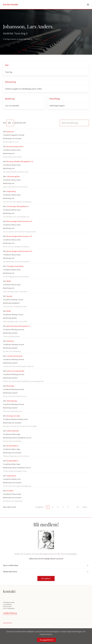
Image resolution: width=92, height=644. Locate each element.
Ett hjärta (10, 491)
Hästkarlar (10, 341)
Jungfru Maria (11, 191)
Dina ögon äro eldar (13, 416)
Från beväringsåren (13, 177)
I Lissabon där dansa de (14, 356)
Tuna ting (9, 72)
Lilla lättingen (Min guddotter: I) (18, 206)
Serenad (9, 296)
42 (78, 507)
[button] (88, 5)
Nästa (85, 507)
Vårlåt (9, 281)
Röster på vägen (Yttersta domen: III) (19, 221)
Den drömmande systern (15, 147)
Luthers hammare (13, 431)
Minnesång (10, 386)
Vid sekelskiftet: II (13, 446)
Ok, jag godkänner (47, 640)
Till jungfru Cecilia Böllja (15, 266)
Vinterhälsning (12, 401)
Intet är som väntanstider (15, 371)
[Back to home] (11, 5)
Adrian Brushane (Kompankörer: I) (18, 326)
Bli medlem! (46, 578)
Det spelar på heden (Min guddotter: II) (20, 162)
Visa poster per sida (14, 123)
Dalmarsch (10, 132)
